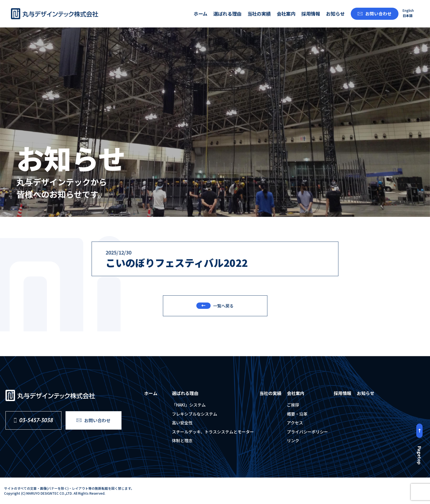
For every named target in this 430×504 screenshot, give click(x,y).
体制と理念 (182, 440)
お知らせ (335, 14)
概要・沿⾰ (297, 414)
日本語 (408, 16)
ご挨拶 (293, 405)
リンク (293, 440)
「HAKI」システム (189, 405)
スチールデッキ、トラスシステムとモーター (213, 432)
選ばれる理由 (227, 14)
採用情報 (311, 14)
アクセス (295, 423)
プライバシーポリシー (307, 432)
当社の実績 (259, 14)
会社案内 (286, 14)
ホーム (200, 14)
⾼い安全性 (182, 423)
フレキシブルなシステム (195, 414)
